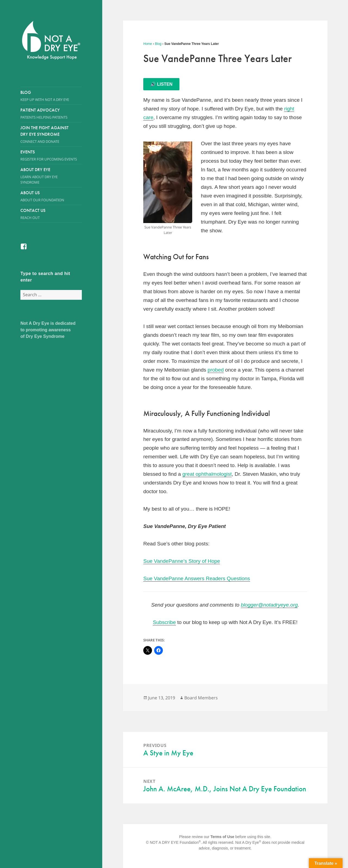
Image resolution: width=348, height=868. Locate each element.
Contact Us (51, 214)
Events (51, 155)
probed (216, 370)
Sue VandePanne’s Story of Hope (182, 561)
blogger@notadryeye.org (269, 605)
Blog (51, 96)
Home (148, 44)
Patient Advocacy (51, 114)
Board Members (201, 698)
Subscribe (164, 622)
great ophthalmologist (207, 474)
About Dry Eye (46, 176)
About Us (46, 196)
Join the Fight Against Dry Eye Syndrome (46, 135)
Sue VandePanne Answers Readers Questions (197, 578)
